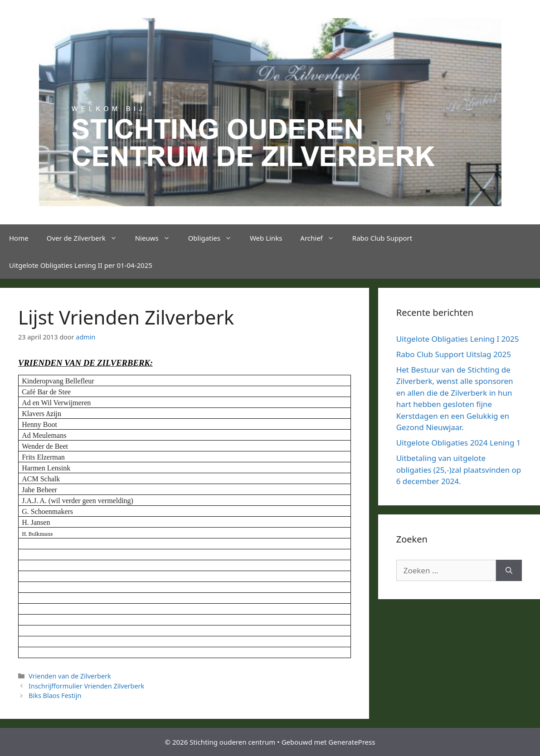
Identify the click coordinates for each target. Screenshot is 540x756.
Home (19, 238)
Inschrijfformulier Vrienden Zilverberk (86, 686)
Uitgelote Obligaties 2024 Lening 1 (459, 443)
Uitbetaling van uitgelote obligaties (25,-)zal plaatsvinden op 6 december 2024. (459, 470)
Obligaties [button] (214, 238)
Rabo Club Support (382, 238)
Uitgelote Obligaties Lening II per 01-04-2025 (81, 265)
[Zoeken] (509, 571)
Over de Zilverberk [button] (86, 238)
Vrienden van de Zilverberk (70, 676)
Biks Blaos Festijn (55, 695)
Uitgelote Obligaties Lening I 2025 (458, 339)
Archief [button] (321, 238)
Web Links (266, 238)
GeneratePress (352, 742)
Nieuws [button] (157, 238)
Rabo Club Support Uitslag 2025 (454, 354)
